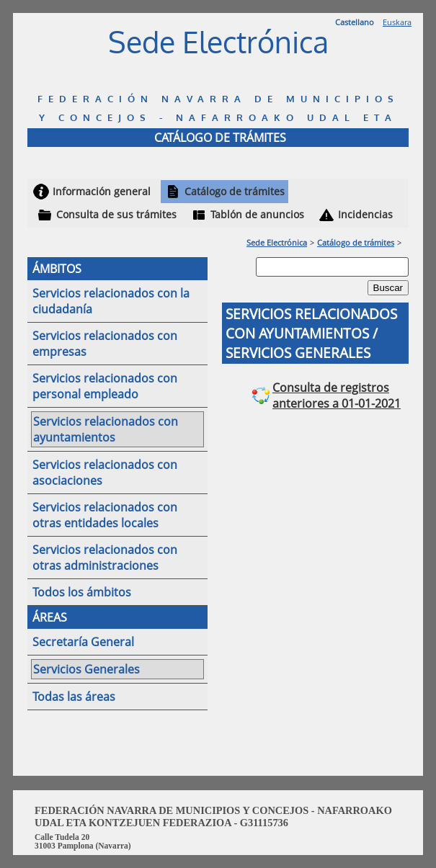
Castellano (355, 22)
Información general (102, 191)
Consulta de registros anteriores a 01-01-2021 (337, 395)
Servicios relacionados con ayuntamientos (106, 429)
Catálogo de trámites (235, 191)
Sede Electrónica (277, 242)
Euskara (397, 22)
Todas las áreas (74, 697)
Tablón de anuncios (257, 214)
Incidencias (365, 214)
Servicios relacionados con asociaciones (105, 473)
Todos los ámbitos (82, 592)
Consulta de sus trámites (116, 214)
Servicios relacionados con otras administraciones (105, 558)
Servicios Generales (86, 669)
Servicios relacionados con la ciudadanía (111, 301)
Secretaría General (83, 642)
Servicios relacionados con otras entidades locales (105, 515)
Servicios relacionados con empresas (105, 344)
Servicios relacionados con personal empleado (105, 386)
